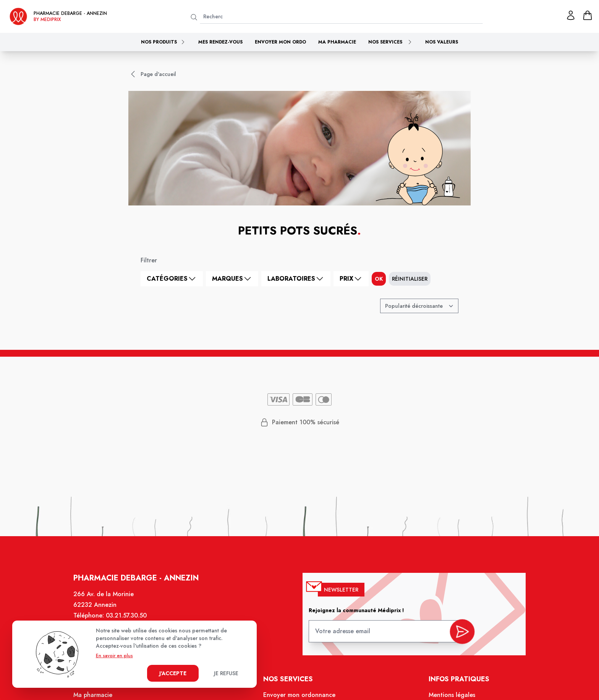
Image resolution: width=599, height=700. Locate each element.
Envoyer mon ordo (280, 42)
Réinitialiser (410, 279)
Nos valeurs (442, 42)
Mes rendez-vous (220, 42)
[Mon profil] (571, 15)
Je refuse (226, 673)
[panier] (588, 15)
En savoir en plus (114, 656)
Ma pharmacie (337, 42)
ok (379, 279)
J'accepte (173, 673)
